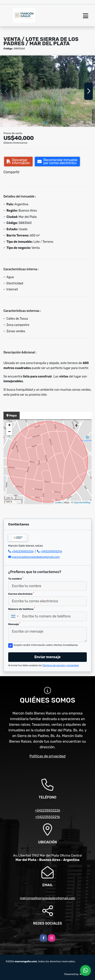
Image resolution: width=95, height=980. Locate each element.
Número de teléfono (22, 609)
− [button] (9, 432)
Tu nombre (16, 578)
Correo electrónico (21, 594)
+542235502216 (51, 551)
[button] (46, 123)
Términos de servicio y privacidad (61, 665)
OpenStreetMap (82, 502)
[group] (47, 91)
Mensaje (14, 624)
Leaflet (58, 502)
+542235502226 (23, 551)
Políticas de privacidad (48, 756)
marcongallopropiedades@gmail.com (36, 557)
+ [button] (9, 426)
